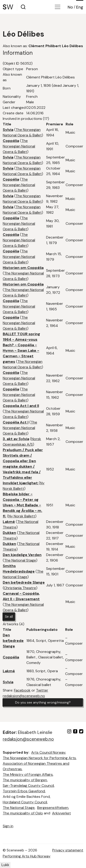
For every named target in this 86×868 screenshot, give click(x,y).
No (70, 7)
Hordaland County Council (25, 802)
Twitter (42, 690)
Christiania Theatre (20, 588)
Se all (9, 617)
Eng (80, 7)
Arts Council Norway (48, 752)
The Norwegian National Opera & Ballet (19, 146)
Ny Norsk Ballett (22, 516)
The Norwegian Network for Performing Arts (39, 758)
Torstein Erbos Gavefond (24, 791)
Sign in (8, 826)
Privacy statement (68, 850)
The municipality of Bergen (25, 780)
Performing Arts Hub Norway (27, 856)
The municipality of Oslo (23, 813)
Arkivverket (61, 813)
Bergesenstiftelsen (53, 808)
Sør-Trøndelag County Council (28, 786)
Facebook (22, 690)
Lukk (5, 865)
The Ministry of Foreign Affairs (28, 774)
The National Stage (20, 560)
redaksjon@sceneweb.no (24, 696)
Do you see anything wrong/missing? (43, 702)
